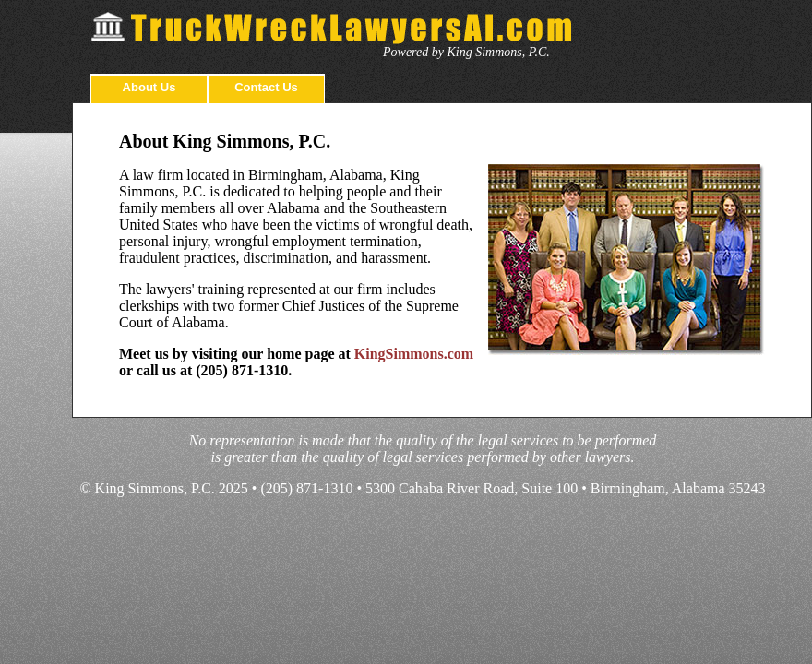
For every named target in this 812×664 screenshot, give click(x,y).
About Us (149, 87)
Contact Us (266, 87)
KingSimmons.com (414, 354)
